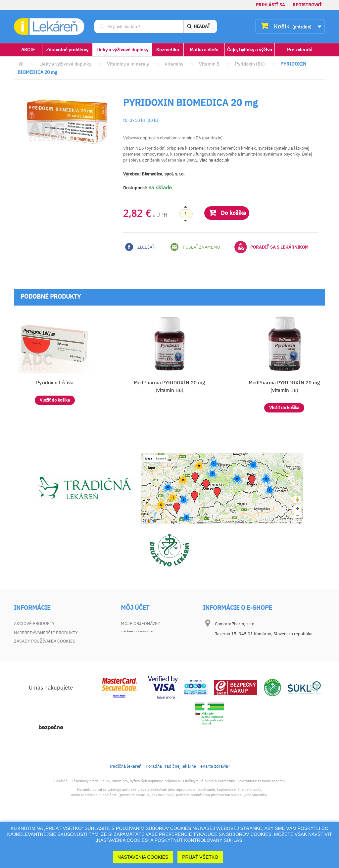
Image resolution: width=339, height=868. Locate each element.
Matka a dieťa (204, 50)
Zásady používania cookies (45, 688)
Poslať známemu (195, 247)
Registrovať (307, 5)
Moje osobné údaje (143, 651)
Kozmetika (168, 50)
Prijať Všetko (200, 857)
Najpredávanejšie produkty (46, 633)
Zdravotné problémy (67, 50)
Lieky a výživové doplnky (122, 50)
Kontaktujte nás (33, 642)
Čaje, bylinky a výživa (250, 50)
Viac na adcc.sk (214, 160)
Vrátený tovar (137, 633)
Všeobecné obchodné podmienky (51, 651)
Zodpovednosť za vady (40, 661)
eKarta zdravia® (215, 814)
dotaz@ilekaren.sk (248, 676)
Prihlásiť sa (270, 5)
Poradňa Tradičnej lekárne (171, 814)
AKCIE (28, 50)
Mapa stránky (29, 679)
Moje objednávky (141, 624)
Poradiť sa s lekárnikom (271, 247)
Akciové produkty (34, 624)
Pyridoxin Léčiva (55, 383)
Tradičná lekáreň (125, 814)
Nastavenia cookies (143, 857)
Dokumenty (27, 670)
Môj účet (135, 608)
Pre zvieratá (300, 50)
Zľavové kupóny (139, 661)
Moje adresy (135, 642)
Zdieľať (140, 247)
